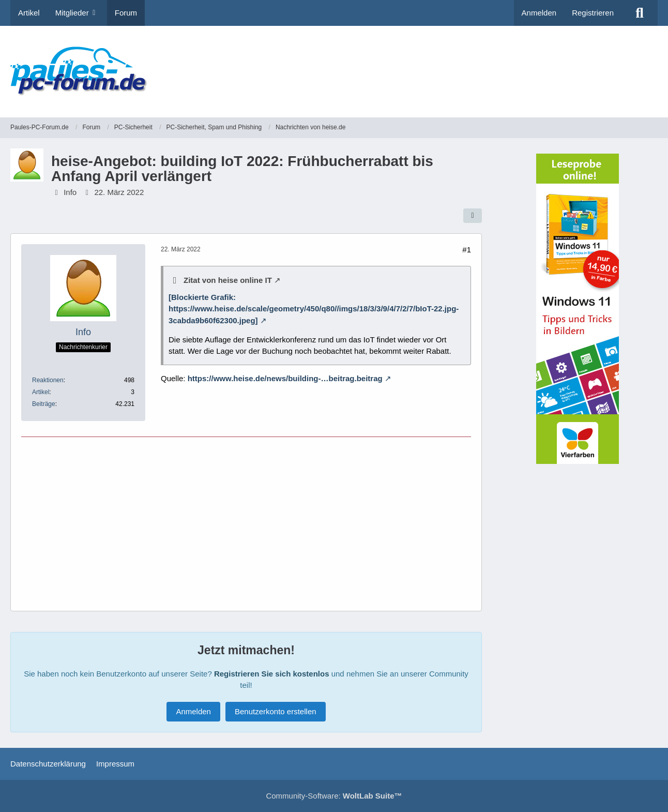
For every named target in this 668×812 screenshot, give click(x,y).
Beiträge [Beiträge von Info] (44, 404)
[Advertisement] (469, 65)
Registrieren (593, 13)
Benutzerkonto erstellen (276, 711)
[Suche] (640, 13)
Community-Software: (334, 796)
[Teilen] (473, 216)
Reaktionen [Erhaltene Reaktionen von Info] (48, 380)
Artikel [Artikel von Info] (41, 392)
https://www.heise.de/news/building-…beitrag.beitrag (285, 378)
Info (70, 192)
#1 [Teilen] (467, 250)
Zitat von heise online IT (228, 280)
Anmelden (539, 13)
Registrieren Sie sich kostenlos (272, 674)
